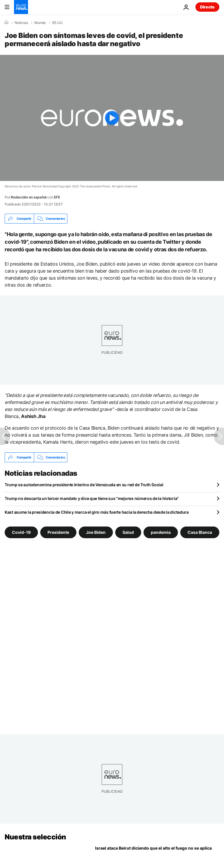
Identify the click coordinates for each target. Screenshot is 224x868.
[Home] (6, 22)
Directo (207, 7)
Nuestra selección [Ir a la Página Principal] (35, 837)
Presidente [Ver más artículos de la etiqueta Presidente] (58, 532)
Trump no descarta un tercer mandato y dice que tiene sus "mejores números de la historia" (92, 498)
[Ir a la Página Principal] (21, 7)
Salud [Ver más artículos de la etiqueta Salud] (128, 532)
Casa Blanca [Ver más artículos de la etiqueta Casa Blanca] (200, 532)
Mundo (40, 23)
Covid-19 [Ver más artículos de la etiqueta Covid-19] (21, 532)
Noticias (21, 23)
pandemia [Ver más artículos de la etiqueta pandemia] (161, 532)
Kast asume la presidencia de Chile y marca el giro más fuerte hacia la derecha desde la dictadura (97, 512)
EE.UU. (58, 23)
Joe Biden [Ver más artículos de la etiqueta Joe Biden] (96, 532)
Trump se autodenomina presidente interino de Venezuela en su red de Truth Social (84, 485)
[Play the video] (112, 118)
